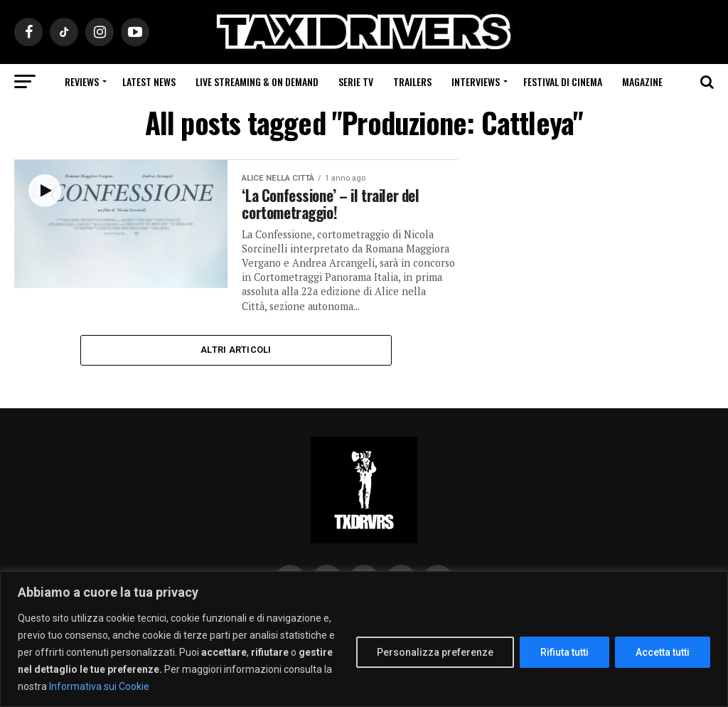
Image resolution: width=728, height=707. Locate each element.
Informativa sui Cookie (99, 686)
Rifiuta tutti (564, 652)
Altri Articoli (236, 352)
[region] (364, 639)
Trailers (412, 81)
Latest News (149, 81)
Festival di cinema (563, 81)
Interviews (476, 81)
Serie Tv (356, 81)
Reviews (82, 81)
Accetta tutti (663, 652)
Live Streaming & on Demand (257, 81)
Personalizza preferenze (435, 652)
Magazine (642, 81)
